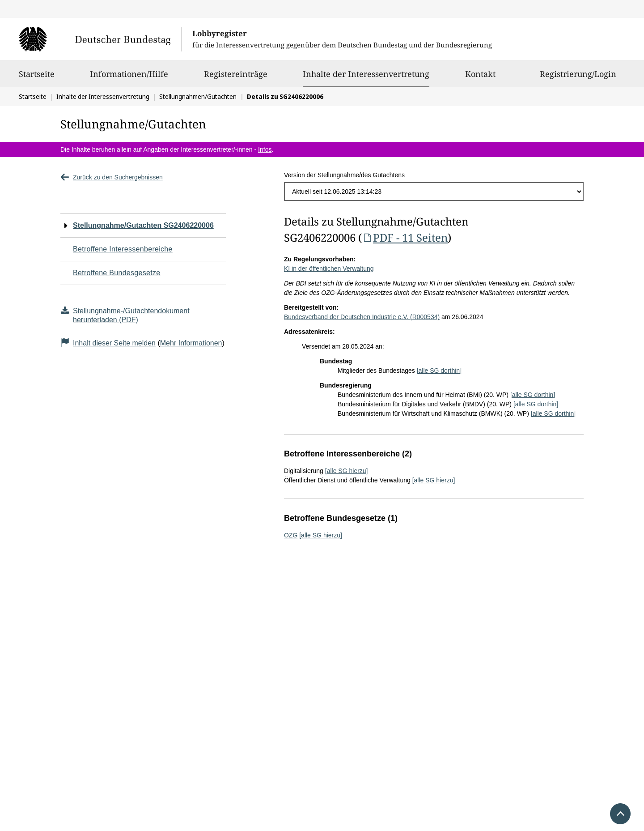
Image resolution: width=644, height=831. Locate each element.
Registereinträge (236, 78)
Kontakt (480, 78)
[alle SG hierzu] (347, 471)
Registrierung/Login (578, 78)
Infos (265, 149)
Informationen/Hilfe (129, 78)
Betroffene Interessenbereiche (123, 249)
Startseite (37, 78)
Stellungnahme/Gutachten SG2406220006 (143, 225)
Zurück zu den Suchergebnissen (112, 177)
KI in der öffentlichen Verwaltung (329, 268)
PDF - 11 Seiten (405, 237)
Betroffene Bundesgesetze (117, 273)
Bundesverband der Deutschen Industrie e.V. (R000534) (362, 317)
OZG (291, 535)
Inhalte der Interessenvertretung (366, 74)
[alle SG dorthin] (439, 371)
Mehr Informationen (191, 343)
